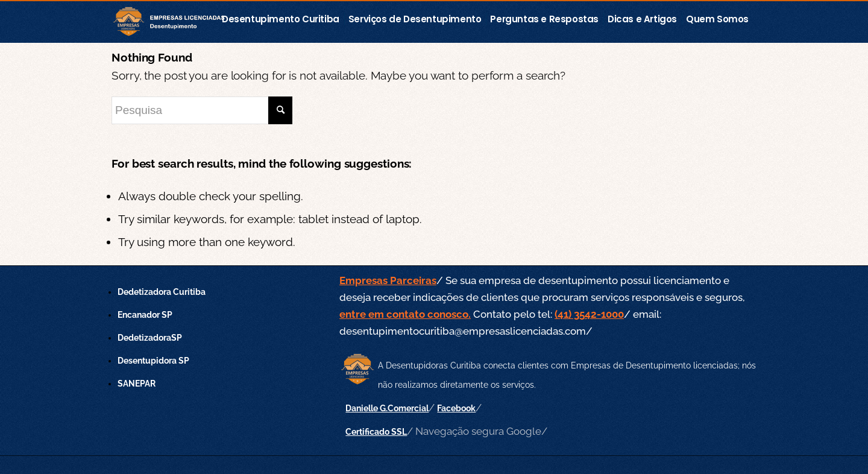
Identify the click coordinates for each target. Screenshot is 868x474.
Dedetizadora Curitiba (162, 292)
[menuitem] (284, 16)
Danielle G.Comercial (387, 408)
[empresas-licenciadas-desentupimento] (174, 22)
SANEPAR (137, 384)
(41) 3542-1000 (589, 314)
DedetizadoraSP (150, 338)
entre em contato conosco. (405, 314)
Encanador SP (145, 315)
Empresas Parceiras (388, 280)
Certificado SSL (376, 432)
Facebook (456, 408)
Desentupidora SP (153, 361)
